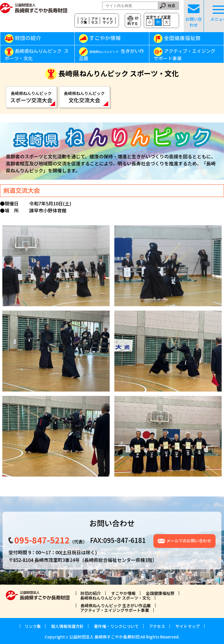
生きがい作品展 (112, 55)
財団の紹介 (28, 38)
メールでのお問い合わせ (189, 541)
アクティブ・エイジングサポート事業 (184, 55)
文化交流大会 (84, 97)
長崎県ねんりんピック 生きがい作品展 (116, 605)
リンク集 (84, 20)
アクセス (94, 20)
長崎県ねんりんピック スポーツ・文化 (37, 55)
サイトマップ (108, 20)
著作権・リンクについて (116, 626)
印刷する (133, 21)
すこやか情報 (113, 38)
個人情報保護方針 (67, 626)
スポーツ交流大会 (31, 97)
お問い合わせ (194, 16)
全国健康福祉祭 (182, 38)
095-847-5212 (42, 540)
